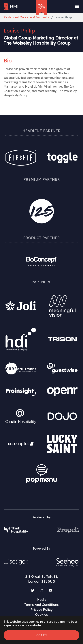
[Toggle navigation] (77, 6)
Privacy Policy (41, 610)
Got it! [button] (41, 635)
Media (41, 600)
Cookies (41, 615)
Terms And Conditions (41, 605)
